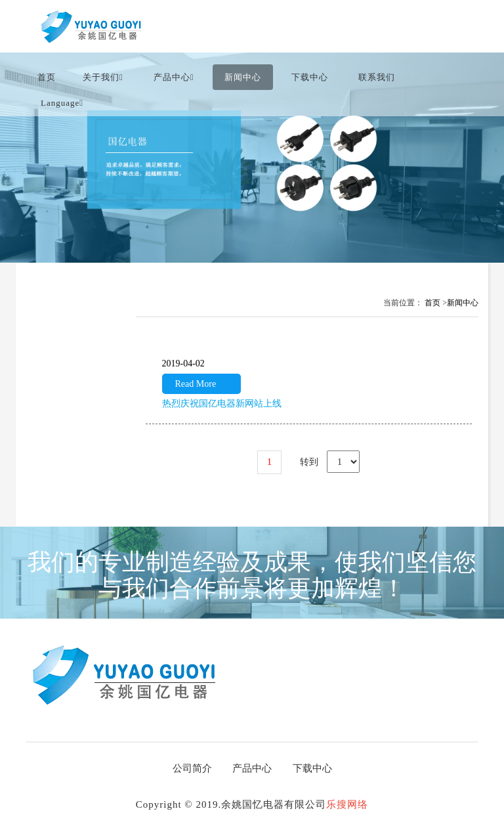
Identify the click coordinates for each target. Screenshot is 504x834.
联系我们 (377, 77)
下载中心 (310, 77)
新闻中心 (243, 77)
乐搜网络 (347, 804)
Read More (196, 384)
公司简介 (192, 768)
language (62, 103)
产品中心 (174, 77)
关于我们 (103, 77)
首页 (47, 77)
